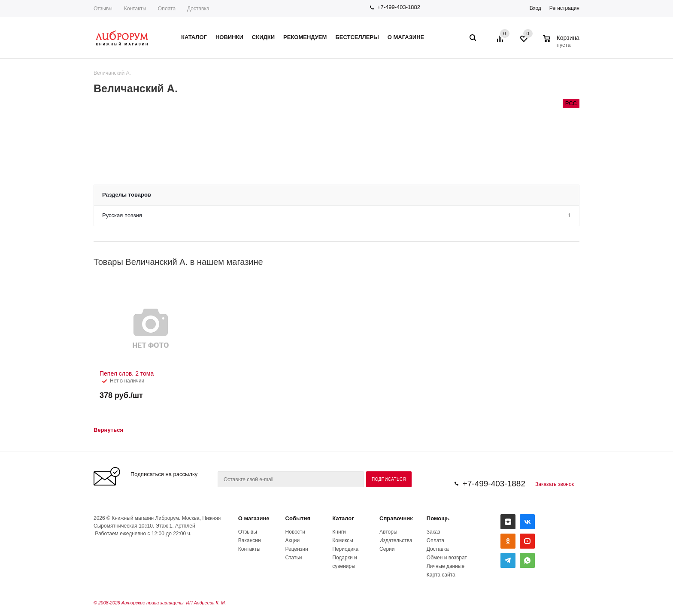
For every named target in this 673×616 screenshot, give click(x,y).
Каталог (343, 518)
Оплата (167, 9)
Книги (339, 532)
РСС (571, 103)
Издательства (396, 540)
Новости (295, 532)
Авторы (388, 532)
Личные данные (446, 566)
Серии (387, 549)
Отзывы (103, 9)
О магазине (254, 518)
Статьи (294, 558)
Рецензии (297, 549)
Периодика (345, 549)
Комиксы (343, 540)
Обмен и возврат (447, 558)
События (298, 518)
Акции (293, 540)
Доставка (198, 9)
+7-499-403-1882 (399, 7)
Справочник (396, 518)
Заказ (433, 532)
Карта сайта (441, 575)
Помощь (438, 518)
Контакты (135, 9)
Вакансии (250, 540)
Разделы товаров (127, 195)
